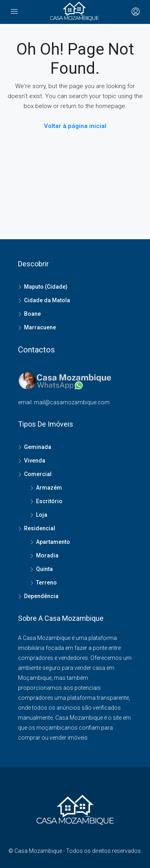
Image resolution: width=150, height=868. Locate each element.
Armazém (49, 488)
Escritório (49, 501)
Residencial (40, 528)
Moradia (47, 555)
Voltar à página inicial (75, 126)
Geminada (38, 447)
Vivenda (35, 461)
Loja (42, 515)
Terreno (46, 583)
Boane (32, 314)
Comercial (38, 474)
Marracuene (40, 327)
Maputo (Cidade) (46, 287)
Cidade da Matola (47, 300)
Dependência (41, 596)
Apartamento (53, 542)
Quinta (44, 569)
